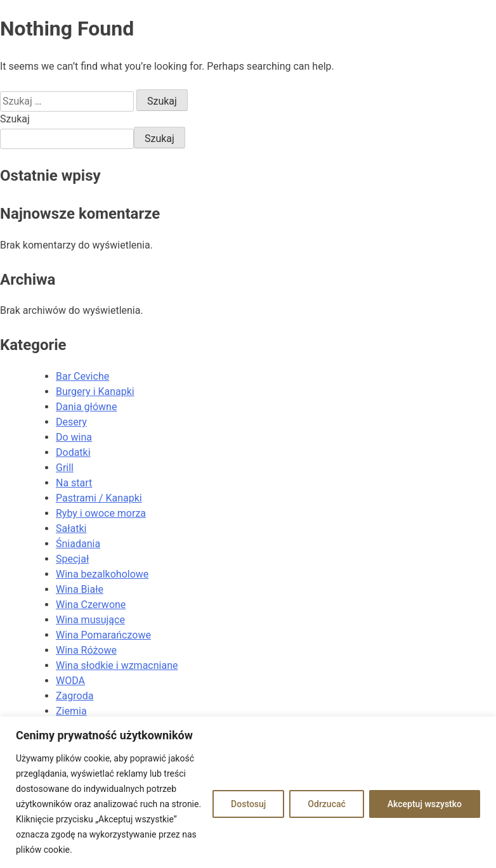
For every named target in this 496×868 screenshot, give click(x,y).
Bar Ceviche (82, 376)
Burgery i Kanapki (95, 392)
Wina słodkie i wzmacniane (117, 665)
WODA (70, 681)
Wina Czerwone (91, 605)
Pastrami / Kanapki (99, 498)
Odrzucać (326, 804)
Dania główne (86, 407)
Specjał (72, 559)
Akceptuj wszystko (425, 804)
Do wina (74, 437)
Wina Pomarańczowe (103, 635)
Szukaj (15, 119)
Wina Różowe (86, 650)
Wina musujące (90, 620)
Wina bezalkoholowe (102, 574)
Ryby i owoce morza (101, 513)
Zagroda (75, 696)
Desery (71, 422)
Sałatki (71, 528)
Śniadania (78, 544)
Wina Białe (80, 589)
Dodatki (73, 452)
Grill (65, 468)
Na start (74, 483)
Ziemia (71, 711)
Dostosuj (248, 804)
